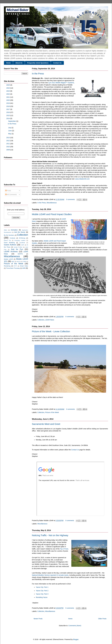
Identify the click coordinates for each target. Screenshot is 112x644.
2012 (8, 141)
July (10, 128)
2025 (8, 85)
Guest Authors (10, 245)
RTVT (15, 266)
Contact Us (57, 63)
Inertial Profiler (18, 247)
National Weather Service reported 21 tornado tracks (50, 575)
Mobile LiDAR (8, 259)
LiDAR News (50, 320)
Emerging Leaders (20, 240)
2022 (8, 94)
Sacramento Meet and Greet (46, 424)
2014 (8, 118)
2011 (8, 144)
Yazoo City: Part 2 (42, 591)
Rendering (7, 266)
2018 (8, 106)
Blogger (76, 639)
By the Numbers (9, 235)
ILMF (23, 245)
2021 (8, 97)
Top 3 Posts (64, 549)
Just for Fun (17, 249)
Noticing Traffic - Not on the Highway (50, 535)
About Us (19, 63)
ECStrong (22, 238)
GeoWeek (22, 243)
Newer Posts (38, 619)
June (10, 131)
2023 (8, 91)
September (12, 121)
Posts (8, 191)
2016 (8, 112)
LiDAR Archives (11, 252)
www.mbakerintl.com (82, 179)
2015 (8, 115)
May (10, 134)
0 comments (70, 199)
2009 (8, 150)
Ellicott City (7, 240)
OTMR (24, 262)
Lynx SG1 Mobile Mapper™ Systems (61, 83)
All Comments (11, 195)
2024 (8, 88)
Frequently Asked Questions (38, 63)
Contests (13, 238)
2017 (8, 109)
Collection (41, 320)
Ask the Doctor (20, 232)
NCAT (18, 262)
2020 (8, 100)
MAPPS (20, 254)
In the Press (38, 74)
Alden (6, 230)
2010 (8, 147)
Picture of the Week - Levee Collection (51, 331)
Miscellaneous (52, 203)
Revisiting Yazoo (42, 597)
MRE (13, 262)
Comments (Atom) (75, 626)
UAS (24, 268)
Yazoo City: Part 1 (42, 587)
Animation (14, 230)
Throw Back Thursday (13, 268)
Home (8, 63)
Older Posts (102, 619)
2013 (8, 138)
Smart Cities (24, 266)
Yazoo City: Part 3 (42, 594)
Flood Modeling (9, 243)
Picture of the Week (52, 412)
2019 (8, 103)
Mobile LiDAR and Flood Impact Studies (52, 214)
